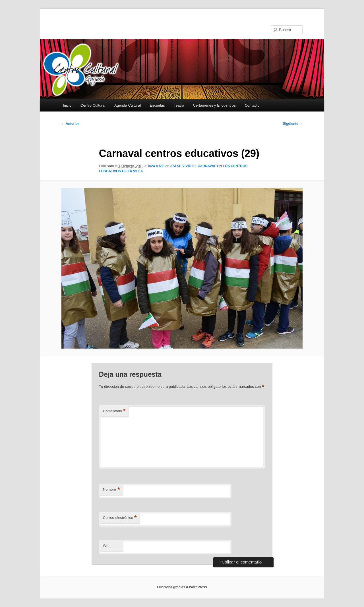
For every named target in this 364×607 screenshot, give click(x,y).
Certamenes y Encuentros (214, 105)
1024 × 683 (156, 166)
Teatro (179, 105)
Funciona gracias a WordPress (182, 587)
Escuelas (157, 105)
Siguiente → (293, 124)
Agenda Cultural (128, 105)
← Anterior (70, 124)
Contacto (252, 105)
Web (107, 546)
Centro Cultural (93, 105)
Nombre (111, 490)
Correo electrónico (120, 518)
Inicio (67, 105)
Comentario (114, 411)
